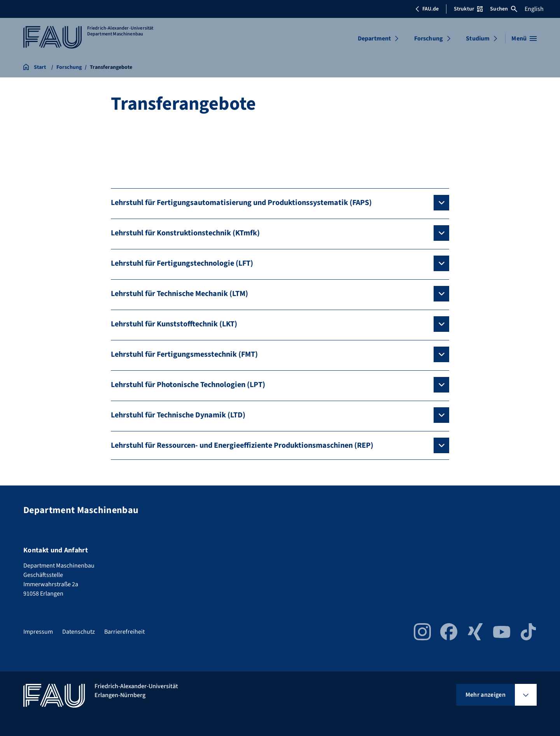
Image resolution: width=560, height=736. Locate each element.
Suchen (504, 9)
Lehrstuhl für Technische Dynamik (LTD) (178, 415)
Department (374, 39)
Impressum (38, 632)
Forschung (429, 39)
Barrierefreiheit (124, 632)
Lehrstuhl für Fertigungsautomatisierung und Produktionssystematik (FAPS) (241, 203)
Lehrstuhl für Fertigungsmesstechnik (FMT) (184, 354)
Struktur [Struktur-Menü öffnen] (468, 9)
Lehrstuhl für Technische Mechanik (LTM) (179, 294)
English (534, 9)
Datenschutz (79, 632)
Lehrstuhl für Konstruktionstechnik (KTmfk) (185, 233)
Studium (478, 39)
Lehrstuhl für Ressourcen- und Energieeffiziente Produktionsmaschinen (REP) (242, 445)
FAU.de (427, 9)
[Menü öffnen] (524, 39)
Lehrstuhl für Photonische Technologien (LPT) (188, 385)
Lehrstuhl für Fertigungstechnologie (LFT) (182, 263)
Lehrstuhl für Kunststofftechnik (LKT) (174, 324)
